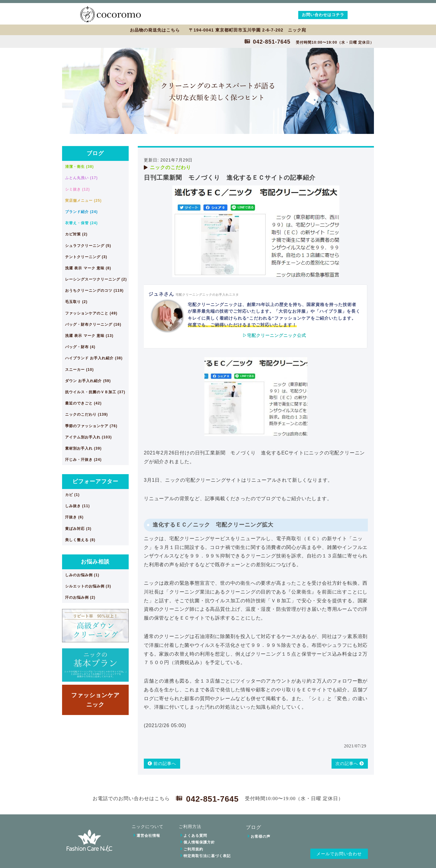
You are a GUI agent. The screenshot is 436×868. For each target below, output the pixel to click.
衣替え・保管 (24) (81, 223)
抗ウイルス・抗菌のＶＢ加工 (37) (95, 392)
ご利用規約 (193, 849)
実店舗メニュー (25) (83, 201)
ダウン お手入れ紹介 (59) (88, 381)
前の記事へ (162, 763)
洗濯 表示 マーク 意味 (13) (89, 336)
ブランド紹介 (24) (81, 212)
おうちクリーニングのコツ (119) (94, 291)
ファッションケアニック (95, 700)
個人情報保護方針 (199, 842)
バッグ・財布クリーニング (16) (93, 324)
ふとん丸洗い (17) (81, 178)
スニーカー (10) (79, 370)
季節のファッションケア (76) (91, 426)
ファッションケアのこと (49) (91, 313)
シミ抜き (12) (78, 189)
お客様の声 (261, 836)
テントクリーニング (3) (86, 257)
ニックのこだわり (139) (86, 414)
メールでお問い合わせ (339, 854)
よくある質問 (195, 836)
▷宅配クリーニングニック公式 (274, 336)
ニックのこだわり (170, 167)
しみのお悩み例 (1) (82, 575)
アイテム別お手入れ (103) (88, 437)
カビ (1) (72, 495)
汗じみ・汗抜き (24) (83, 460)
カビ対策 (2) (76, 234)
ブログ (95, 153)
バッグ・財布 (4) (80, 347)
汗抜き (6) (74, 517)
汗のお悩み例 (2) (80, 597)
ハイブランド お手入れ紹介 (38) (94, 358)
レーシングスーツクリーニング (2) (96, 279)
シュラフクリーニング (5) (88, 246)
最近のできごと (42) (83, 403)
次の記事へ (350, 763)
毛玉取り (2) (76, 302)
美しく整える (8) (80, 540)
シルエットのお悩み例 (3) (88, 586)
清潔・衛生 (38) (79, 167)
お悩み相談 (95, 562)
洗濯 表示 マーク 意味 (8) (88, 268)
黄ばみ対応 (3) (78, 529)
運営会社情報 (148, 836)
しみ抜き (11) (78, 506)
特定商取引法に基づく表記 (207, 856)
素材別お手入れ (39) (83, 448)
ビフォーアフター (95, 481)
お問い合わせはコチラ (323, 15)
